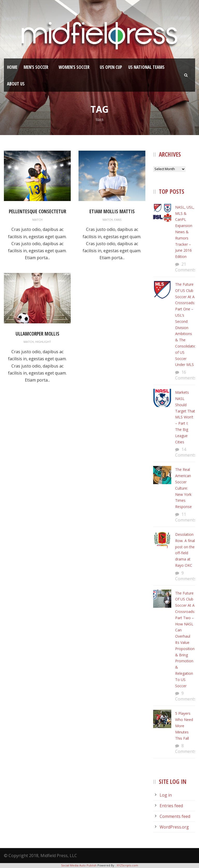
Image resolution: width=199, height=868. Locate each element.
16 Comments (186, 375)
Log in (166, 795)
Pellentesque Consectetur (37, 211)
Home (12, 67)
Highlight (43, 342)
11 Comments (186, 517)
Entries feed (171, 806)
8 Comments (186, 749)
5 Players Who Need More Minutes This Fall (184, 726)
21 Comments (186, 267)
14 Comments (186, 452)
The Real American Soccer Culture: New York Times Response (183, 488)
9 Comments (186, 576)
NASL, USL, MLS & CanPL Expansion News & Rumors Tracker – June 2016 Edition (185, 232)
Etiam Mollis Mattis (112, 211)
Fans (118, 220)
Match (37, 220)
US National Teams (146, 67)
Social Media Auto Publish (79, 865)
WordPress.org (174, 827)
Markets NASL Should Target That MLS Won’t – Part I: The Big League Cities (185, 417)
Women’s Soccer (74, 67)
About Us (16, 84)
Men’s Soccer (36, 67)
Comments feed (175, 816)
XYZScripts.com (127, 865)
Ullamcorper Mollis (37, 334)
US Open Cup (111, 67)
